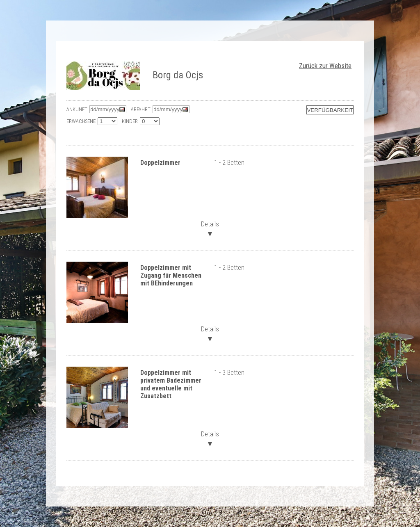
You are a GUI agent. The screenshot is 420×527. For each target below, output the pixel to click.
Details (210, 228)
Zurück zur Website (325, 66)
